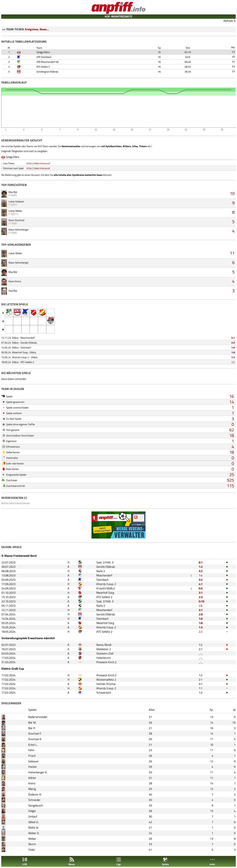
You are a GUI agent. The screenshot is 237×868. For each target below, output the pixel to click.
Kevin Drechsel (16, 220)
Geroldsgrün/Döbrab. (47, 72)
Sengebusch (36, 805)
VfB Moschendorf (46, 62)
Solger (32, 811)
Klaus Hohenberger (19, 229)
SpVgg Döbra (43, 52)
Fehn (31, 750)
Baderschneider (38, 717)
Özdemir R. (35, 794)
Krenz (32, 783)
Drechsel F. (35, 733)
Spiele (165, 861)
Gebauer (33, 761)
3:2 (201, 571)
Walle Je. (33, 827)
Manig (32, 789)
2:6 (201, 606)
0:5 (201, 588)
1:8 (233, 352)
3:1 (233, 338)
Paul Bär (13, 291)
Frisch (32, 756)
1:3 (233, 357)
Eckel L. (33, 745)
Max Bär (13, 192)
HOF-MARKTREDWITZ (118, 16)
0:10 (201, 601)
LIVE (25, 861)
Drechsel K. (35, 739)
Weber (32, 839)
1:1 (201, 688)
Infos (29, 163)
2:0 (233, 343)
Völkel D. (33, 822)
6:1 (201, 562)
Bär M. (32, 722)
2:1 (201, 649)
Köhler (32, 778)
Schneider (34, 800)
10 (232, 193)
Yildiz (32, 850)
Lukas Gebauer (16, 201)
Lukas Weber (15, 211)
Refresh (228, 21)
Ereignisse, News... (37, 29)
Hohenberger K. (38, 772)
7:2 (201, 645)
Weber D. (34, 833)
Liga (118, 861)
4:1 (201, 584)
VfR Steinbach (44, 57)
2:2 (233, 362)
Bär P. (32, 728)
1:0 (233, 347)
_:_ (201, 653)
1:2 (201, 567)
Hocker (33, 767)
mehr (212, 861)
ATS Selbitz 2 (43, 67)
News (72, 861)
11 (232, 253)
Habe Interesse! (42, 163)
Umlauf (33, 816)
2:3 (201, 597)
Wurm (32, 844)
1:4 (201, 575)
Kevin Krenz (15, 281)
